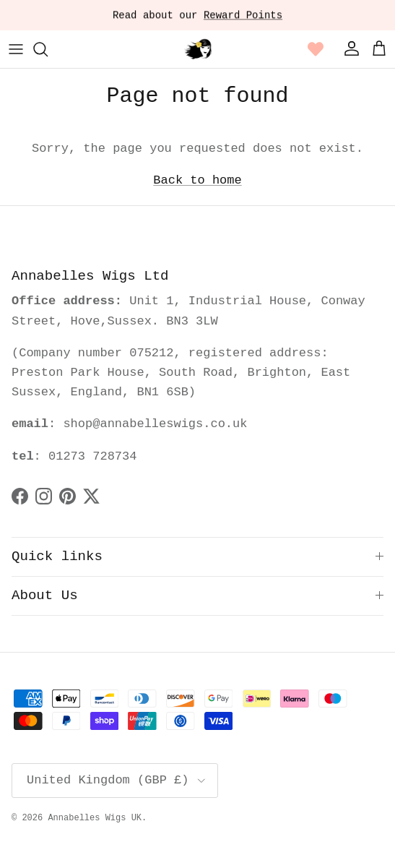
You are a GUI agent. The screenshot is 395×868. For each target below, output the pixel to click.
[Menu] (16, 49)
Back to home (197, 180)
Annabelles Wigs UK (95, 818)
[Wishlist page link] (316, 49)
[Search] (48, 49)
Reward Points (243, 17)
